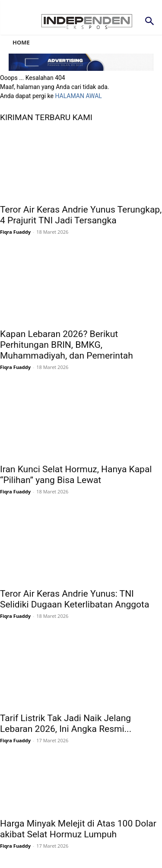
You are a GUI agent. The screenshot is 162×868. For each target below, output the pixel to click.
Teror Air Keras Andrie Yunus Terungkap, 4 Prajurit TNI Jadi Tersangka (81, 215)
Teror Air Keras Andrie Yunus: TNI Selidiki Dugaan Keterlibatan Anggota (75, 599)
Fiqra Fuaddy (15, 232)
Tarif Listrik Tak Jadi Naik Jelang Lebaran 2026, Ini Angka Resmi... (66, 723)
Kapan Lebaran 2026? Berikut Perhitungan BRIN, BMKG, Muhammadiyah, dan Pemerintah (67, 345)
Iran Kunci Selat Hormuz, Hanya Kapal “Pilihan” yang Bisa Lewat (76, 475)
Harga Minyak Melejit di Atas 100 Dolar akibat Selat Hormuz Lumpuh (78, 829)
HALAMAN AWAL (78, 96)
